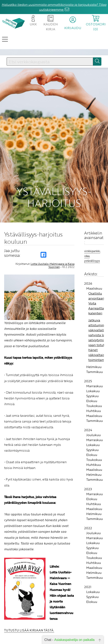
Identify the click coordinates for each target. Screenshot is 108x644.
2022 (88, 528)
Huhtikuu (94, 411)
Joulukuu (94, 435)
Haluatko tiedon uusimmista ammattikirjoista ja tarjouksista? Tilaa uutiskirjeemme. (54, 7)
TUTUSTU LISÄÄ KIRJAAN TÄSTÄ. (29, 630)
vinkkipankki (92, 251)
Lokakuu (93, 391)
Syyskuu (92, 396)
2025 (88, 381)
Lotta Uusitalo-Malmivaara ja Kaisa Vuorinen (53, 265)
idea (87, 256)
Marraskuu (95, 386)
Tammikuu (95, 372)
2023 (88, 489)
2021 (88, 587)
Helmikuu (94, 367)
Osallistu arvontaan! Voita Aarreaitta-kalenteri (97, 303)
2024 (88, 430)
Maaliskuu (94, 288)
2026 (88, 283)
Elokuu (92, 401)
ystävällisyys (92, 261)
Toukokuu (94, 406)
